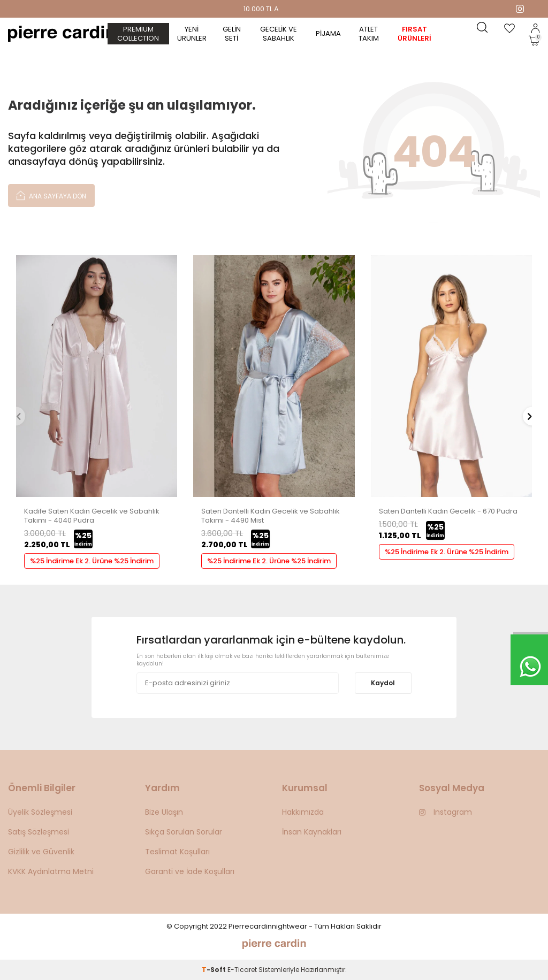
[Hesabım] (535, 28)
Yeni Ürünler (192, 34)
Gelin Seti (232, 34)
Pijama (328, 33)
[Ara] (482, 28)
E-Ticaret (242, 970)
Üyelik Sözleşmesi (40, 812)
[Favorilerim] (509, 28)
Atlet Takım (369, 34)
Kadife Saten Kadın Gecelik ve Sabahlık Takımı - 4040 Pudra (92, 516)
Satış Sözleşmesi (39, 832)
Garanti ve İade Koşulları (190, 871)
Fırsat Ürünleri (414, 34)
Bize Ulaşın (164, 812)
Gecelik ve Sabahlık (279, 34)
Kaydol (383, 683)
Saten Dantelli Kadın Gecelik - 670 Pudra (448, 512)
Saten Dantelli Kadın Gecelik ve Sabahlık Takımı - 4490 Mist (271, 516)
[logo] (62, 34)
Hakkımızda (303, 812)
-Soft (215, 970)
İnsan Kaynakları (312, 832)
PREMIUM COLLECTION (138, 34)
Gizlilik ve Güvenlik (41, 852)
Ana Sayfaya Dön (51, 195)
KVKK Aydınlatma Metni (51, 871)
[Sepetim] (534, 41)
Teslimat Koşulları (177, 852)
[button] (16, 416)
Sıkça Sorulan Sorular (184, 832)
